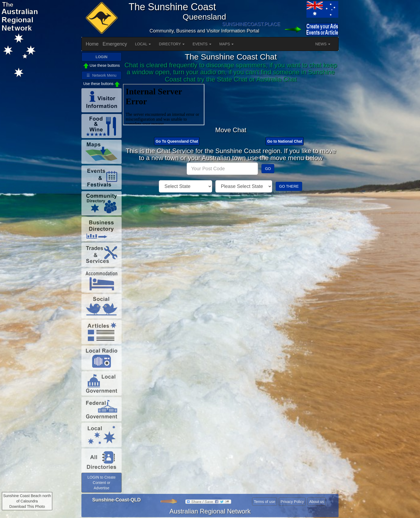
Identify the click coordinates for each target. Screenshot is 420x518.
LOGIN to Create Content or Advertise (101, 483)
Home (92, 44)
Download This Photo (27, 506)
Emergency (115, 44)
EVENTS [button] (202, 44)
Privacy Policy (292, 502)
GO (268, 169)
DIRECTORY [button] (172, 44)
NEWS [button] (323, 44)
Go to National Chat (285, 141)
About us (316, 502)
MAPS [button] (227, 44)
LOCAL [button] (143, 44)
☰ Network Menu (101, 75)
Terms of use (264, 502)
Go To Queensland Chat (177, 141)
